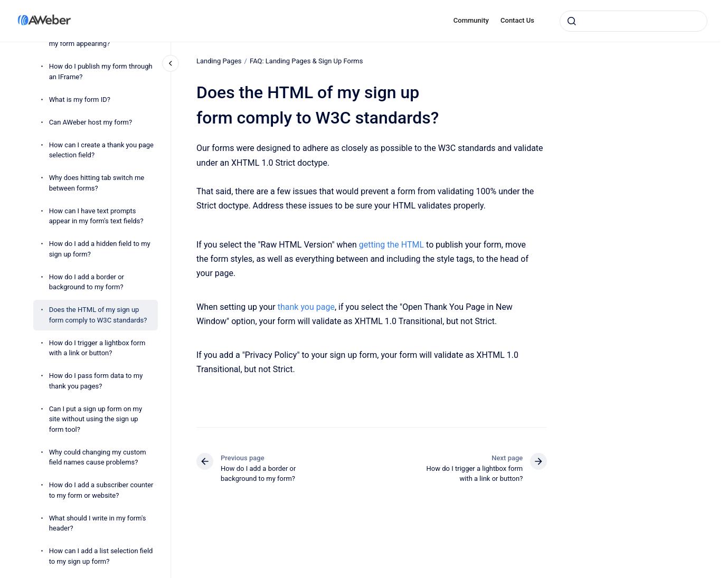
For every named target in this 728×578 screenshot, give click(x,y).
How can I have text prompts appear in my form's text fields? (96, 216)
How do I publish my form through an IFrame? (101, 72)
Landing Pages (219, 61)
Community (471, 20)
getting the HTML (391, 244)
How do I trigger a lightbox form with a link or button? (97, 348)
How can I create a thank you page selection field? (101, 150)
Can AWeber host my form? (91, 122)
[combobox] (634, 21)
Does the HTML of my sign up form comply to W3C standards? (98, 315)
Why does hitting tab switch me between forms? (97, 183)
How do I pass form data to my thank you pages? (96, 381)
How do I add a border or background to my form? (87, 282)
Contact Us (517, 20)
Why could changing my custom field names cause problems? (98, 457)
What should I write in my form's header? (98, 523)
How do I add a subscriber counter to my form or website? (101, 490)
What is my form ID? (80, 100)
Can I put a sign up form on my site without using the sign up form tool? (96, 419)
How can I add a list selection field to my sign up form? (101, 556)
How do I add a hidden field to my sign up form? (100, 249)
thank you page (306, 307)
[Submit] (572, 21)
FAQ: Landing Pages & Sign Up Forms (306, 61)
